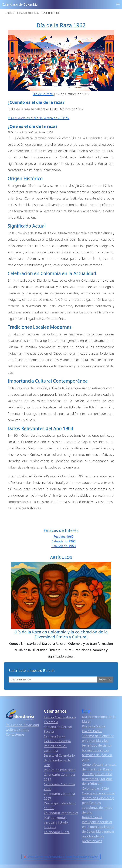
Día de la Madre (94, 726)
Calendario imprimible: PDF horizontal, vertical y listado (61, 818)
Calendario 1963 (64, 546)
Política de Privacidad (60, 770)
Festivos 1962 (64, 536)
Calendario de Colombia (20, 4)
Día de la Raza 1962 (61, 25)
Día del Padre (92, 731)
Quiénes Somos (17, 730)
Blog (86, 711)
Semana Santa (54, 736)
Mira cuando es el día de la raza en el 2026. (39, 118)
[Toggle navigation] (118, 4)
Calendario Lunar (57, 832)
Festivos (50, 827)
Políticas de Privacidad (22, 725)
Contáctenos (15, 734)
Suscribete (105, 679)
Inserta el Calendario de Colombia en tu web (59, 760)
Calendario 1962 (64, 541)
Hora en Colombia (57, 741)
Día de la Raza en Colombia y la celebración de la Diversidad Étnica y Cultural (61, 634)
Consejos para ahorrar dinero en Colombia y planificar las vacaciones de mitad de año (99, 803)
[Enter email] (53, 679)
